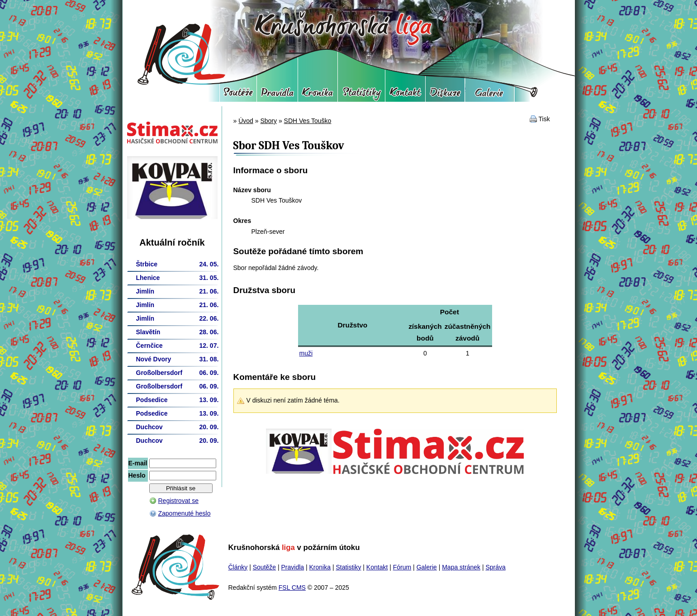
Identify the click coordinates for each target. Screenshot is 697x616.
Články (238, 567)
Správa (495, 567)
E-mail (138, 463)
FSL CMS (292, 588)
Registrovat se (178, 501)
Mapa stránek (461, 567)
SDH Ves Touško (308, 121)
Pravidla (277, 95)
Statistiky (361, 95)
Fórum (445, 95)
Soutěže (238, 95)
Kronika (318, 95)
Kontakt (405, 95)
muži (306, 353)
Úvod (246, 121)
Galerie (490, 95)
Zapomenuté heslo (185, 513)
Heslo (137, 475)
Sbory (268, 121)
